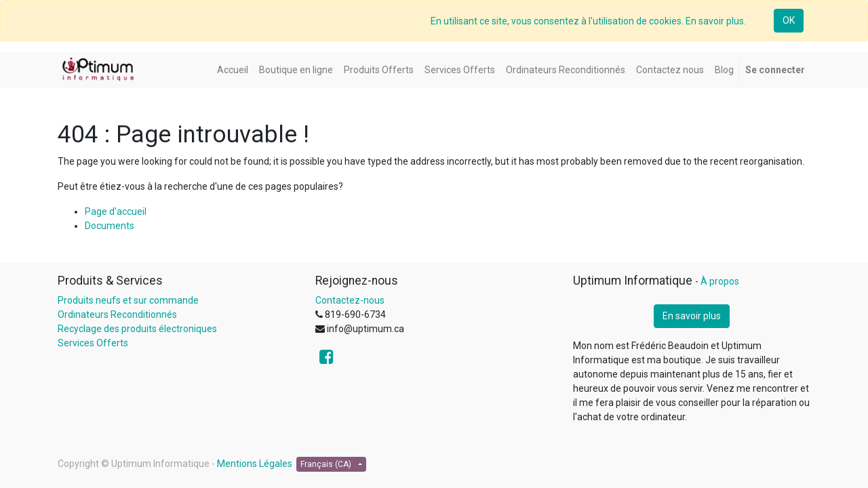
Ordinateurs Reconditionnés (117, 314)
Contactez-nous (350, 300)
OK (789, 20)
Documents (110, 226)
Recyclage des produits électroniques (137, 329)
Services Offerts (93, 343)
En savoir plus (692, 316)
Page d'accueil (116, 211)
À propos (720, 281)
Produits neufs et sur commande (128, 300)
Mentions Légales (255, 464)
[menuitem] (233, 70)
